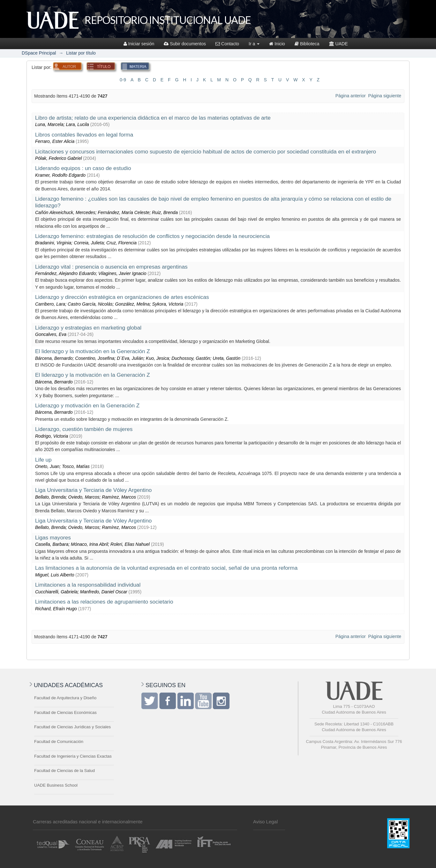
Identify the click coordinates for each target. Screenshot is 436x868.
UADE (338, 44)
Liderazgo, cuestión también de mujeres (84, 429)
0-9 (123, 80)
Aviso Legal (265, 822)
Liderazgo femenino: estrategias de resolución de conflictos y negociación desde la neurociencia (152, 236)
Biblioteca (307, 44)
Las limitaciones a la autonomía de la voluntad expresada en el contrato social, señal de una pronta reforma (166, 568)
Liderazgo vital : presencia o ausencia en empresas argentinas (111, 267)
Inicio (277, 44)
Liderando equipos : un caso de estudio (83, 168)
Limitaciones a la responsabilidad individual (88, 585)
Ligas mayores (53, 538)
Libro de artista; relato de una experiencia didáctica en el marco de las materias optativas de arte (153, 118)
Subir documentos (185, 44)
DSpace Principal (39, 53)
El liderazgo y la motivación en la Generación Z (93, 351)
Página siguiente (385, 96)
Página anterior (351, 96)
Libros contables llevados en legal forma (84, 135)
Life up (43, 460)
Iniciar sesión (139, 44)
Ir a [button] (254, 44)
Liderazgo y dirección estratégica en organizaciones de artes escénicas (122, 297)
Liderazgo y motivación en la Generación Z (87, 405)
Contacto (227, 44)
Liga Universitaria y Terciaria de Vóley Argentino (93, 490)
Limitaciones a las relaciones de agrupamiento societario (104, 602)
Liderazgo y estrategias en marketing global (88, 328)
